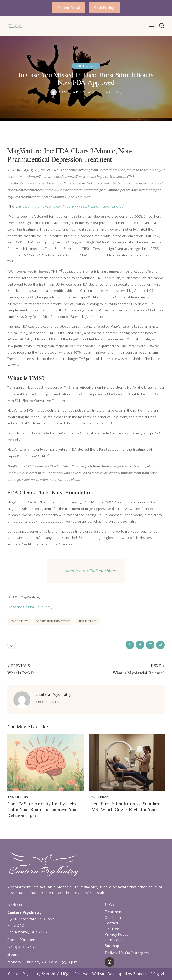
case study (19, 621)
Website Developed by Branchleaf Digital (128, 974)
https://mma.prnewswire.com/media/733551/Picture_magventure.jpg (71, 207)
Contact (111, 923)
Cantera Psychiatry (53, 694)
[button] (152, 27)
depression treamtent (53, 621)
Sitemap (112, 946)
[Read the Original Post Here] (30, 607)
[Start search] (162, 26)
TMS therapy (88, 621)
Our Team (113, 918)
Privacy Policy (117, 934)
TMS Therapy (86, 66)
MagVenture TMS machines (91, 571)
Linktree (112, 929)
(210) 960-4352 (22, 947)
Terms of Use (116, 940)
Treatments (114, 912)
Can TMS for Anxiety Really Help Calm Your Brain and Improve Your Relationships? (43, 809)
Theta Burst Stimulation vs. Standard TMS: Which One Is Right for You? (125, 807)
